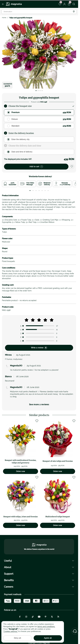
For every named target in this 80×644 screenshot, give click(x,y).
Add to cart (36, 167)
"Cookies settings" (10, 631)
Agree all (48, 638)
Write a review (39, 348)
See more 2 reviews (39, 405)
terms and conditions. (46, 626)
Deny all (17, 638)
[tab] (30, 191)
